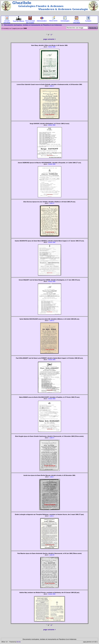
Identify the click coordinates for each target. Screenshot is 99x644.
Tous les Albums (19, 20)
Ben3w (19, 642)
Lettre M (52, 555)
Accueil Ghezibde (7, 21)
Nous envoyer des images (30, 21)
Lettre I (52, 477)
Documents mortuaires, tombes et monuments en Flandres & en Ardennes (33, 25)
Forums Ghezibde (77, 21)
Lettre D (52, 203)
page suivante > (49, 39)
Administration (42, 20)
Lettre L (52, 516)
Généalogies (65, 20)
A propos (88, 20)
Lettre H (52, 438)
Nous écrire (53, 20)
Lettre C (52, 86)
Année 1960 (52, 47)
